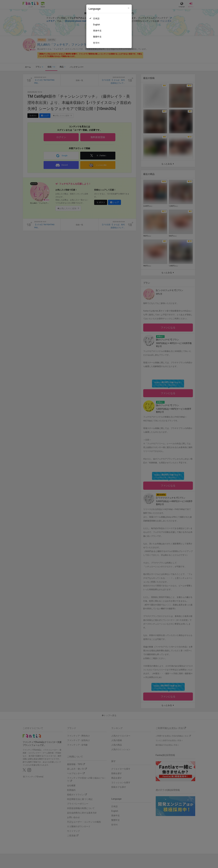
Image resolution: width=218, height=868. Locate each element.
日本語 (96, 19)
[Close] (129, 8)
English (97, 25)
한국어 (96, 43)
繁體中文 (97, 37)
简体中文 (97, 31)
